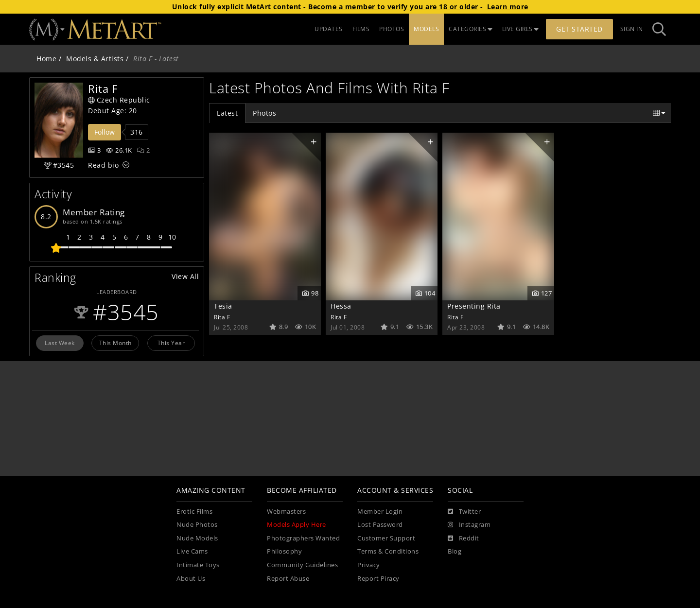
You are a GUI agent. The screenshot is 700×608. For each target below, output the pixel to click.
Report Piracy (378, 579)
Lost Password (380, 525)
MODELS (426, 29)
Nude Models (197, 538)
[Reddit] (464, 539)
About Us (191, 579)
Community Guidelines (302, 565)
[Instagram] (469, 525)
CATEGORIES (471, 29)
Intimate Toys (198, 565)
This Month (115, 343)
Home (46, 59)
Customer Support (386, 538)
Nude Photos (197, 525)
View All (185, 276)
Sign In (632, 29)
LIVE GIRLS (521, 29)
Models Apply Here (297, 525)
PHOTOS (392, 29)
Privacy (369, 565)
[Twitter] (464, 512)
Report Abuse (288, 579)
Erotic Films (194, 512)
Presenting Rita (474, 306)
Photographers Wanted (303, 538)
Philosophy (284, 551)
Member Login (380, 512)
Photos (264, 113)
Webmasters (286, 512)
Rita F (222, 317)
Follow (105, 132)
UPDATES (329, 29)
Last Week (60, 343)
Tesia (223, 306)
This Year (171, 343)
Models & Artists (95, 59)
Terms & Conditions (388, 551)
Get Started (579, 29)
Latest (227, 113)
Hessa (341, 306)
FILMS (361, 29)
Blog (455, 551)
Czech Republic (119, 100)
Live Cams (192, 551)
